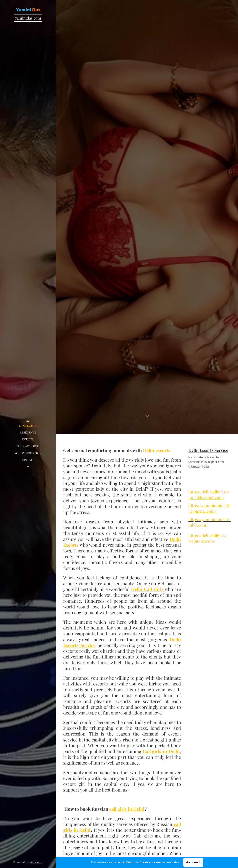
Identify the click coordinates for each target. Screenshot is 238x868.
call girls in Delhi (127, 809)
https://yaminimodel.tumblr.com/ (209, 522)
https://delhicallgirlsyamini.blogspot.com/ (209, 494)
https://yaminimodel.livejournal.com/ (209, 508)
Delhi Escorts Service (208, 450)
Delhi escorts (157, 450)
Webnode (36, 862)
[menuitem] (28, 426)
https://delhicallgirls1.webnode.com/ (208, 538)
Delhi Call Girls (147, 589)
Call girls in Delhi (161, 751)
